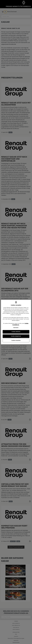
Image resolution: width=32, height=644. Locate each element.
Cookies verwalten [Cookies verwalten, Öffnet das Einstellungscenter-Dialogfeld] (16, 340)
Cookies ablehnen (16, 332)
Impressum (16, 328)
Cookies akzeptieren (16, 336)
